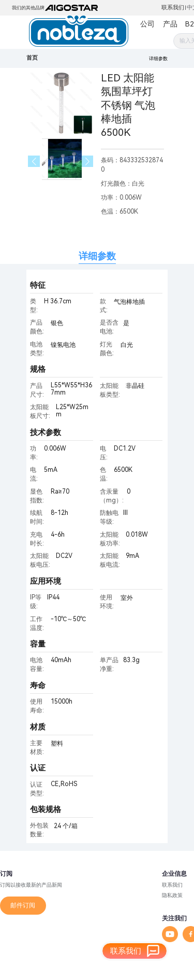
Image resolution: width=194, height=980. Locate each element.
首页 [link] (32, 58)
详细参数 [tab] (97, 256)
